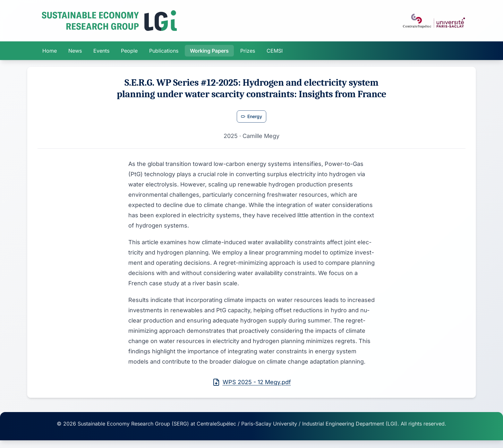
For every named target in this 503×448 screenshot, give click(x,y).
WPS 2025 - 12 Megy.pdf (252, 382)
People (129, 51)
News (75, 51)
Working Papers (209, 51)
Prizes (248, 51)
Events (101, 51)
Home (50, 51)
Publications (164, 51)
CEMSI (275, 51)
